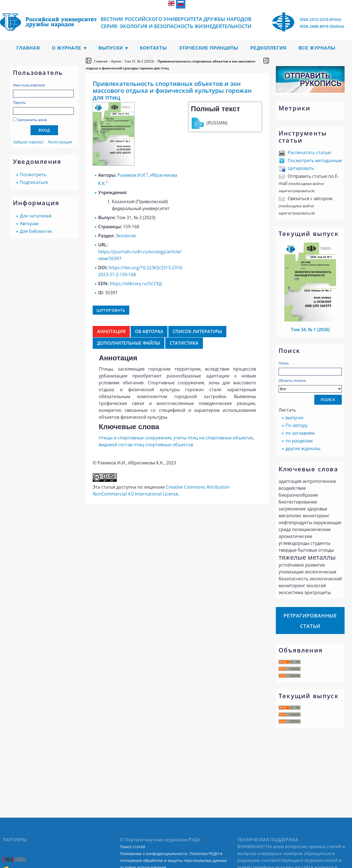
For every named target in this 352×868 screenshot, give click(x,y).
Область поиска (310, 385)
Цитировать (301, 168)
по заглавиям (300, 433)
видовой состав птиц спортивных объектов (146, 445)
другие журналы (303, 448)
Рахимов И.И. (132, 175)
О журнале (67, 48)
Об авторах (149, 331)
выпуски (294, 418)
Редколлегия (269, 48)
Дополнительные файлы (129, 343)
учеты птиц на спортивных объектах (213, 438)
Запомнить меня (32, 120)
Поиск (284, 363)
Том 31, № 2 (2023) (139, 61)
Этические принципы (209, 48)
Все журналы (317, 48)
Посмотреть (33, 175)
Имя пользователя (29, 85)
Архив (116, 61)
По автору (296, 425)
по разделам (299, 441)
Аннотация (111, 331)
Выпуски (111, 48)
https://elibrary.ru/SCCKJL (136, 284)
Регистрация (60, 142)
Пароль (19, 102)
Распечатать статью (309, 153)
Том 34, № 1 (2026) (310, 330)
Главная (28, 48)
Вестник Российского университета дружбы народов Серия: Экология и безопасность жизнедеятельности (176, 23)
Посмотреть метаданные (315, 160)
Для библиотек (36, 231)
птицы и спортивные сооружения (135, 438)
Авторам (29, 224)
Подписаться (34, 182)
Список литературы (197, 331)
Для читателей (36, 216)
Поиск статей (133, 847)
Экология (126, 236)
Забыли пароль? (29, 142)
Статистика (184, 343)
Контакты (153, 48)
